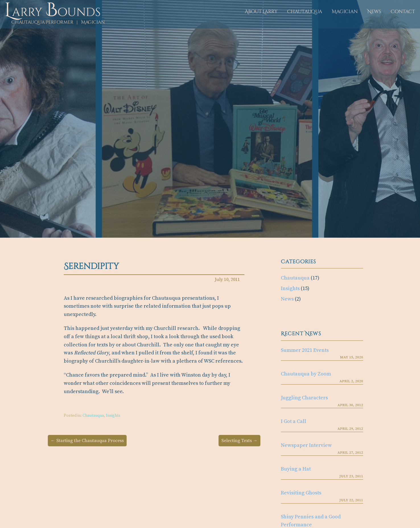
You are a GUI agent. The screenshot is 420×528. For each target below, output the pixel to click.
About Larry (261, 12)
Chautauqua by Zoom (306, 374)
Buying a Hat (296, 469)
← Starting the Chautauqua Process (87, 441)
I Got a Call (294, 421)
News (374, 12)
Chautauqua (305, 12)
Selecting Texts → (239, 441)
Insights (113, 416)
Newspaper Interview (306, 445)
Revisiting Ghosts (301, 493)
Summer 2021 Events (305, 350)
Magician (345, 12)
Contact (403, 12)
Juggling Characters (304, 398)
